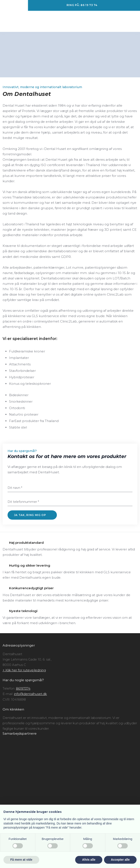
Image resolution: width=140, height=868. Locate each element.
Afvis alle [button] (89, 860)
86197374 (23, 688)
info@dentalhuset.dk (30, 694)
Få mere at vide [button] (21, 860)
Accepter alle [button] (120, 860)
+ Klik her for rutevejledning (24, 670)
